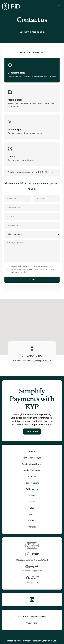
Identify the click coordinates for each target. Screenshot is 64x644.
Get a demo (32, 431)
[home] (11, 6)
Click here (49, 172)
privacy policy (31, 266)
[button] (59, 6)
